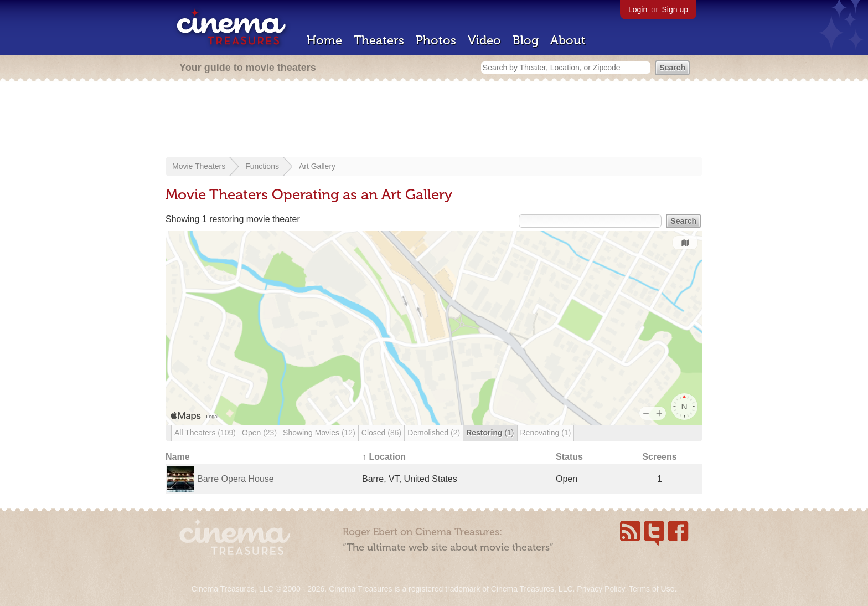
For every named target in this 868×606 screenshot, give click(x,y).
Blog (526, 40)
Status (569, 457)
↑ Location (384, 457)
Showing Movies (319, 433)
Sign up (675, 9)
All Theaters (205, 433)
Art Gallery (317, 166)
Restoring (490, 433)
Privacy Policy (601, 589)
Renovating (546, 433)
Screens (659, 457)
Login (638, 9)
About (568, 40)
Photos (436, 40)
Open (259, 433)
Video (484, 40)
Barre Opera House (236, 479)
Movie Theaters (199, 166)
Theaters (379, 40)
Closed (381, 433)
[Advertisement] (434, 120)
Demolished (434, 433)
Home (324, 40)
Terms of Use (652, 589)
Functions (262, 166)
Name (178, 457)
